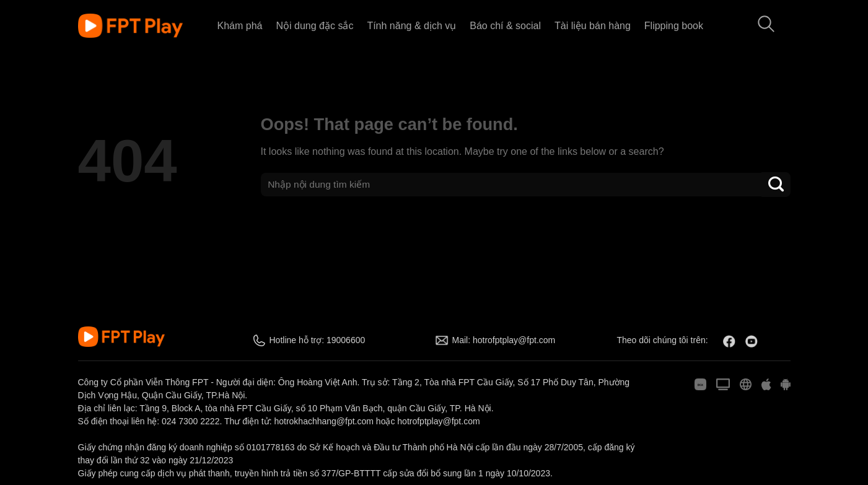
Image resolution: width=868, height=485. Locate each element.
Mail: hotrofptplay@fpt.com (504, 340)
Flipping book (674, 26)
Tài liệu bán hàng (593, 26)
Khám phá (240, 26)
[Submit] (776, 184)
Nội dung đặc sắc (314, 26)
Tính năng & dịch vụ (411, 26)
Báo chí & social (505, 26)
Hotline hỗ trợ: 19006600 (318, 340)
